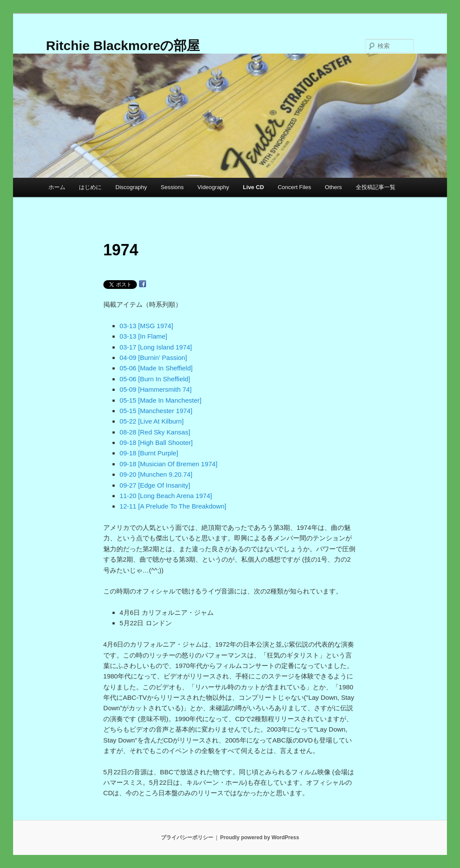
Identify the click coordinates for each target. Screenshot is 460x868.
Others (333, 187)
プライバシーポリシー (187, 837)
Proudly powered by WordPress (260, 837)
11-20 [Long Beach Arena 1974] (166, 496)
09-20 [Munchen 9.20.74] (156, 474)
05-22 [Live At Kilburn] (152, 421)
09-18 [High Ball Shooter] (156, 442)
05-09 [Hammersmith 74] (155, 389)
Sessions (172, 187)
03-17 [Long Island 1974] (156, 347)
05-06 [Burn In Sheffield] (155, 379)
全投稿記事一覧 (376, 187)
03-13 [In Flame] (143, 336)
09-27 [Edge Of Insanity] (155, 485)
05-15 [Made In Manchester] (160, 400)
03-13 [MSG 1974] (146, 326)
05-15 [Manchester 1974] (156, 411)
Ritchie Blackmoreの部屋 (123, 46)
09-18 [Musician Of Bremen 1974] (168, 464)
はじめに (90, 187)
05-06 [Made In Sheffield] (156, 368)
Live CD (253, 187)
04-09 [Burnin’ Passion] (153, 358)
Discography (131, 187)
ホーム (57, 187)
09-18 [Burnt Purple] (149, 453)
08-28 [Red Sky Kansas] (155, 432)
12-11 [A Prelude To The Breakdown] (173, 506)
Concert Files (295, 187)
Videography (213, 187)
